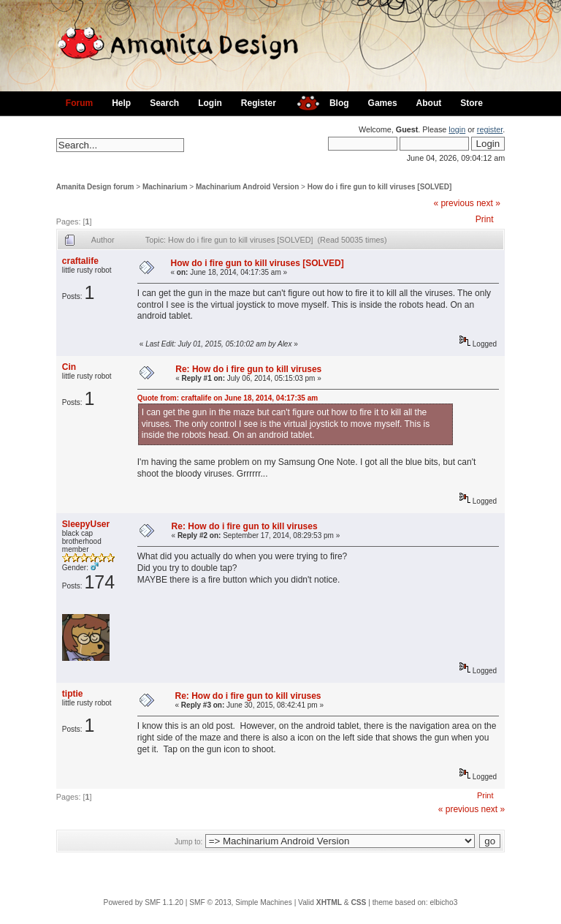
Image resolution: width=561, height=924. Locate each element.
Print (485, 219)
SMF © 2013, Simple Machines (241, 902)
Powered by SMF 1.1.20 (144, 902)
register (490, 129)
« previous (453, 203)
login (457, 129)
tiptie (73, 694)
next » (488, 203)
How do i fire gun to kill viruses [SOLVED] (380, 187)
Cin (69, 367)
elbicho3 (443, 902)
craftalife (80, 261)
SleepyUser (86, 524)
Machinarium (165, 187)
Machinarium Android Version (247, 187)
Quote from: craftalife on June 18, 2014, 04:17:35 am (228, 398)
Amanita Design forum (95, 187)
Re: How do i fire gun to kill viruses (248, 369)
